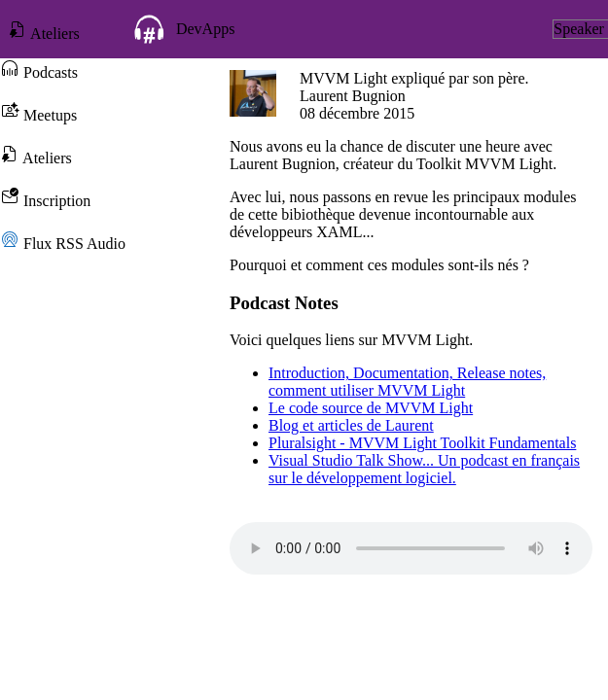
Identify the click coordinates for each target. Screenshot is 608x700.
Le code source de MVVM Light (371, 408)
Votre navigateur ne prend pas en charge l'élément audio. (411, 548)
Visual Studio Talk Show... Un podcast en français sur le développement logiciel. (424, 469)
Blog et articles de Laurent (351, 425)
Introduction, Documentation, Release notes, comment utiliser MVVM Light (407, 382)
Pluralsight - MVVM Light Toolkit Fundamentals (422, 443)
